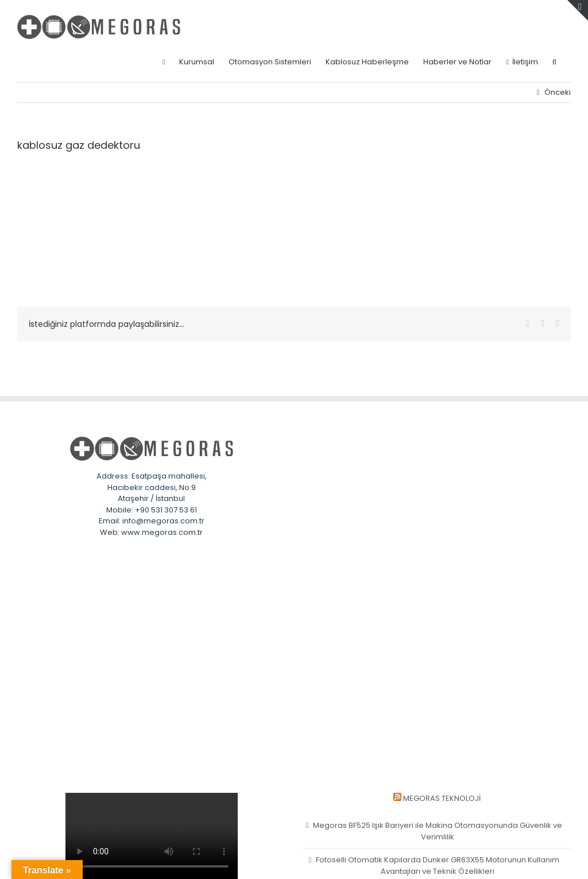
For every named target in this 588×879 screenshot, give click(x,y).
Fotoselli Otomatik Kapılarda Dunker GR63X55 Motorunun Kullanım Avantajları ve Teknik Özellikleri (438, 865)
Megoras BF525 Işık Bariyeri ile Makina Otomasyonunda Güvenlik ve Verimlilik (438, 831)
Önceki (558, 92)
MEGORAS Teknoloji (442, 798)
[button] (554, 62)
